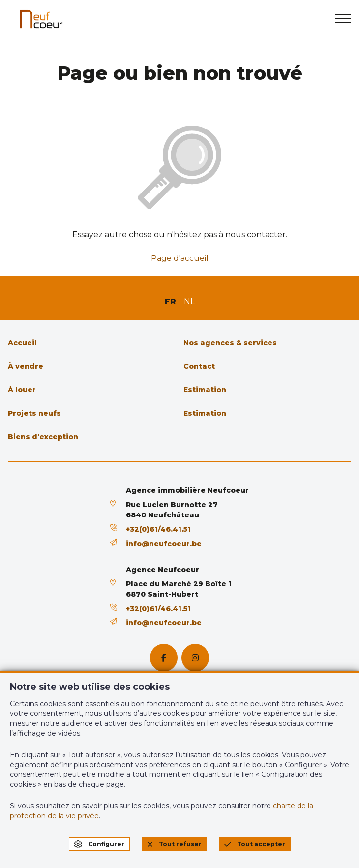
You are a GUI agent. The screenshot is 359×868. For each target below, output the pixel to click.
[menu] (343, 19)
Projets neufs (34, 413)
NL (189, 302)
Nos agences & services (230, 343)
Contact (199, 366)
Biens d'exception (43, 437)
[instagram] (195, 658)
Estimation (205, 390)
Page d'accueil (180, 258)
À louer (22, 390)
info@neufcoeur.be (164, 544)
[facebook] (164, 658)
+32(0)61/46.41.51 (158, 529)
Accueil (22, 343)
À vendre (26, 366)
